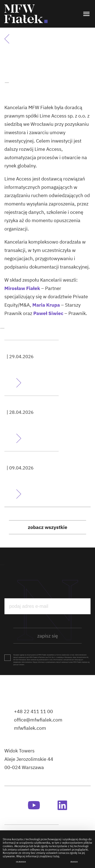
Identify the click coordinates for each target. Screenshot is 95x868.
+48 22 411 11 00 (33, 711)
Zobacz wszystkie (48, 527)
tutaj (56, 856)
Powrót (10, 39)
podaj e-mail (4, 586)
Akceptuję (74, 861)
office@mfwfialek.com (38, 720)
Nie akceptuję (21, 861)
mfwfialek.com (30, 728)
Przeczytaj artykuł (13, 383)
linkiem (22, 665)
